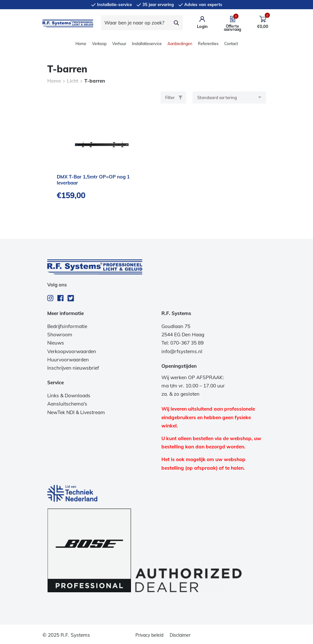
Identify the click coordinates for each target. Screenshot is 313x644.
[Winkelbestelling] (229, 97)
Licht (73, 81)
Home (81, 44)
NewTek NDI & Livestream (76, 412)
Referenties (208, 44)
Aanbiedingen (180, 44)
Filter (174, 97)
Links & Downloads (69, 396)
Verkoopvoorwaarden (72, 351)
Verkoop (99, 44)
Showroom (60, 335)
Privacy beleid (149, 635)
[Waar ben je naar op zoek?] (136, 23)
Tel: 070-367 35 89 (183, 343)
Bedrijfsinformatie (67, 326)
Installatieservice (147, 44)
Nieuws (56, 343)
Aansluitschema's (67, 404)
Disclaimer (180, 635)
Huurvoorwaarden (68, 360)
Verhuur (119, 44)
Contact (231, 44)
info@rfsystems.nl (182, 351)
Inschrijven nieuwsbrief (73, 368)
